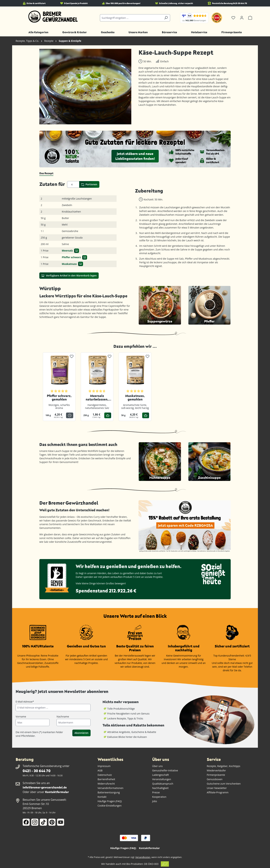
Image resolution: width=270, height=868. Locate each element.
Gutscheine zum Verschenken (224, 784)
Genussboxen (215, 779)
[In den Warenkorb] (77, 251)
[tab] (46, 173)
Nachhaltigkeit (160, 788)
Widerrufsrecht (106, 784)
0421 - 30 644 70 (37, 771)
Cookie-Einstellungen (110, 806)
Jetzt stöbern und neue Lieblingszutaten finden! (135, 156)
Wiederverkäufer (216, 770)
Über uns (157, 766)
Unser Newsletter (217, 788)
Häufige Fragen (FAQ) (110, 801)
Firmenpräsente (216, 775)
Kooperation (159, 797)
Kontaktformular (57, 792)
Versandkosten (143, 857)
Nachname (63, 717)
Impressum (104, 766)
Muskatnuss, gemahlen (135, 398)
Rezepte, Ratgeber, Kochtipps (224, 766)
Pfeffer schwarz (71, 257)
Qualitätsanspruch (163, 784)
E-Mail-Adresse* (25, 702)
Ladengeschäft (161, 775)
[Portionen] (73, 184)
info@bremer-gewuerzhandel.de (45, 787)
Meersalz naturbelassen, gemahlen (97, 398)
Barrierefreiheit (106, 779)
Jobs (155, 801)
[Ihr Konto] (242, 18)
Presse (156, 792)
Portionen (89, 184)
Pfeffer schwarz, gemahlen (59, 398)
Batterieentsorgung (109, 792)
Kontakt (102, 797)
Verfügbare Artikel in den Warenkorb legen (69, 275)
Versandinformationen (111, 788)
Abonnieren (81, 733)
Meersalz (67, 251)
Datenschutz (105, 775)
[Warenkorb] (250, 18)
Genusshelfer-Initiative (165, 770)
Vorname (21, 717)
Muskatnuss (69, 264)
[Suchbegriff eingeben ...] (131, 18)
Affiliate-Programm (218, 792)
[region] (85, 87)
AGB (100, 770)
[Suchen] (166, 18)
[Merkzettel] (233, 18)
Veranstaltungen (162, 779)
